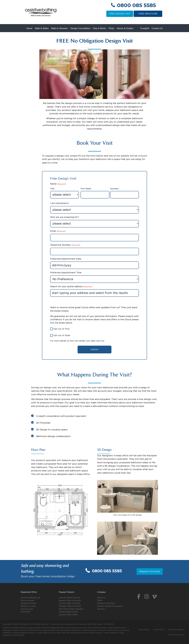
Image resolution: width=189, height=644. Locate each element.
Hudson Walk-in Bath (68, 615)
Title (52, 189)
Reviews (101, 609)
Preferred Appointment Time (66, 273)
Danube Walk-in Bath (68, 612)
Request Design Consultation (110, 606)
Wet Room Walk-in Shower (71, 609)
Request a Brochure (106, 603)
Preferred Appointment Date (66, 259)
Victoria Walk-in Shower (70, 603)
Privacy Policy (112, 341)
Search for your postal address (71, 287)
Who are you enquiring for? (64, 217)
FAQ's (100, 601)
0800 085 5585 (136, 5)
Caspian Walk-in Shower (70, 598)
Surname (114, 189)
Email (58, 231)
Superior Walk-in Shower (70, 601)
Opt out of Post (61, 329)
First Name (86, 189)
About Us (101, 598)
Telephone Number (65, 245)
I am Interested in (60, 203)
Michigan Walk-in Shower (70, 606)
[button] (139, 597)
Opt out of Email (62, 336)
